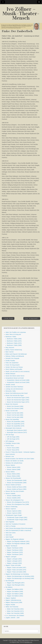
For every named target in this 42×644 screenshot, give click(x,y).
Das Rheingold (10, 581)
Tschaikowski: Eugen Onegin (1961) (17, 517)
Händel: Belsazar (10, 374)
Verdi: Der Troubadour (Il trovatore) (15, 524)
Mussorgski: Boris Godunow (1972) (17, 432)
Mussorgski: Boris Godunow (13, 428)
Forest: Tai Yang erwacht (12, 365)
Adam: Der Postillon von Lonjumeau (16, 332)
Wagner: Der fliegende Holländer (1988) (18, 544)
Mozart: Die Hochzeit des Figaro (15, 395)
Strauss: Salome (10, 465)
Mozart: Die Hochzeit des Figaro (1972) (18, 402)
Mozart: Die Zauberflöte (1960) (16, 422)
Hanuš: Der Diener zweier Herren (15, 376)
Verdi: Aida (9, 535)
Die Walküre (9, 587)
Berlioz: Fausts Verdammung (14, 350)
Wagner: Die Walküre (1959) (15, 592)
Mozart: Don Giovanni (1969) (15, 408)
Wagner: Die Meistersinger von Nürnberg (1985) (20, 578)
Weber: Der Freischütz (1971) (15, 611)
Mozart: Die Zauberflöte (12, 419)
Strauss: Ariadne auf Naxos (13, 485)
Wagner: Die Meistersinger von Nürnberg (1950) (20, 576)
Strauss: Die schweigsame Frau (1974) (18, 502)
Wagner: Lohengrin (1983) (14, 563)
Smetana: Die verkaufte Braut (14, 463)
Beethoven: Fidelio (11, 337)
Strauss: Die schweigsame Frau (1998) (18, 504)
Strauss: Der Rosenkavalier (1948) (17, 480)
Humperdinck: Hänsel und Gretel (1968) (18, 380)
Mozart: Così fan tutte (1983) (15, 415)
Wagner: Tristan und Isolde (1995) (16, 572)
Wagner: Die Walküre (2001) (15, 596)
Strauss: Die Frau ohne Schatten (15, 491)
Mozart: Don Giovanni (12, 404)
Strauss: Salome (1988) (14, 470)
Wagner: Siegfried (11, 598)
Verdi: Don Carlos (11, 533)
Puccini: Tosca (10, 446)
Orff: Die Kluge (10, 435)
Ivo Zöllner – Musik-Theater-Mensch (21, 14)
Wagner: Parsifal (10, 605)
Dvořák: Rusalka (10, 361)
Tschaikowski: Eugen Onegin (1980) (17, 520)
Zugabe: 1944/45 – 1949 (12, 618)
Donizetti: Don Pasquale (12, 358)
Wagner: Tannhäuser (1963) (15, 550)
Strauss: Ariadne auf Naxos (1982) (17, 489)
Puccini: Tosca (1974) (13, 450)
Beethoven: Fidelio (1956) (14, 339)
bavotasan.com (28, 642)
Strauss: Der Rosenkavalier (13, 478)
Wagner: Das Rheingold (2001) (16, 585)
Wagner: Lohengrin (11, 557)
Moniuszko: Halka (11, 391)
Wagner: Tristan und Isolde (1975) (16, 570)
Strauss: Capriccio (11, 509)
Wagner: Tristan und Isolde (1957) (16, 568)
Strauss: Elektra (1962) (13, 474)
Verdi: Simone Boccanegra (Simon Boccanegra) (19, 528)
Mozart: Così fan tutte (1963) (15, 413)
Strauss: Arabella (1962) (14, 496)
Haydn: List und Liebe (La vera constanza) (17, 371)
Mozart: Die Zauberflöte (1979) (16, 426)
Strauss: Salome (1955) (14, 467)
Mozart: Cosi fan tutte (12, 411)
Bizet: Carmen (10, 352)
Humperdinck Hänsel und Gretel (15, 378)
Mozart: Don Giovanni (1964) (15, 406)
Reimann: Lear (10, 456)
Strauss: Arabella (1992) (14, 498)
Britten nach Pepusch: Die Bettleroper (16, 354)
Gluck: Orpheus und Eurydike (14, 369)
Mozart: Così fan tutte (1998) (15, 417)
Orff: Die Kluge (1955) (13, 437)
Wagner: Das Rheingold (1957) (16, 583)
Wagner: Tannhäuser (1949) (15, 548)
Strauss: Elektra (10, 472)
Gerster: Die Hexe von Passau (14, 367)
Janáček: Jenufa (10, 385)
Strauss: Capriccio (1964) (14, 511)
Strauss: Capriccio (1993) (14, 513)
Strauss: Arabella (10, 493)
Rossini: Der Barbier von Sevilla (14, 461)
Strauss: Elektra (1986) (13, 476)
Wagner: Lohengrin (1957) (14, 561)
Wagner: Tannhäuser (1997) (15, 554)
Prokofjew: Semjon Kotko (13, 443)
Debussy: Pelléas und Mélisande (15, 356)
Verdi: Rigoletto (10, 522)
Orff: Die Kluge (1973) (13, 439)
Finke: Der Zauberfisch (12, 363)
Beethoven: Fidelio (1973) (14, 343)
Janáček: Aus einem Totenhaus (14, 387)
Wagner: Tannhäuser (11, 546)
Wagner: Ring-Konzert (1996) (14, 602)
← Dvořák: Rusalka (8, 318)
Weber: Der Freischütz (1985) (15, 613)
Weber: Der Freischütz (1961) (15, 609)
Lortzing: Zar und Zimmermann (14, 389)
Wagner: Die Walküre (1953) (15, 589)
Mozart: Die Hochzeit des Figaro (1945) (18, 398)
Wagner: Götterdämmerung (13, 600)
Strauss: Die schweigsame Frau (15, 500)
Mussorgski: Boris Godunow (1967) (17, 430)
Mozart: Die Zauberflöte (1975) (16, 424)
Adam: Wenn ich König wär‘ (13, 334)
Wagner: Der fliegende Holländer (15, 539)
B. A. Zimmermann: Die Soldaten (15, 616)
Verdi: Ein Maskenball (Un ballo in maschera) (18, 530)
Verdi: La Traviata (10, 526)
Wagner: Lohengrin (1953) (14, 559)
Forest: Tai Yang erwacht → (32, 318)
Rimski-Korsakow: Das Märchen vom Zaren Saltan (20, 459)
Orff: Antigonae (10, 441)
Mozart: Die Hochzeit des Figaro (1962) (18, 400)
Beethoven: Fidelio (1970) (14, 341)
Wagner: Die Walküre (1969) (15, 594)
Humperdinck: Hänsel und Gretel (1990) (18, 382)
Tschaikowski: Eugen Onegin (14, 515)
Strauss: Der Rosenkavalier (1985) (17, 483)
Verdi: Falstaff (9, 537)
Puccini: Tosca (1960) (13, 448)
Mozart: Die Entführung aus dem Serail (16, 393)
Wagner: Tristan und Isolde (13, 565)
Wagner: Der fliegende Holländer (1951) (18, 541)
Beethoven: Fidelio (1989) (14, 345)
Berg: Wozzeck (10, 347)
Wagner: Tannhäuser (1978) (15, 552)
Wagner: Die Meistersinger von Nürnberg (17, 574)
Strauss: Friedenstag (11, 507)
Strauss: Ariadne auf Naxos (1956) (17, 487)
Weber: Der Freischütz (12, 607)
